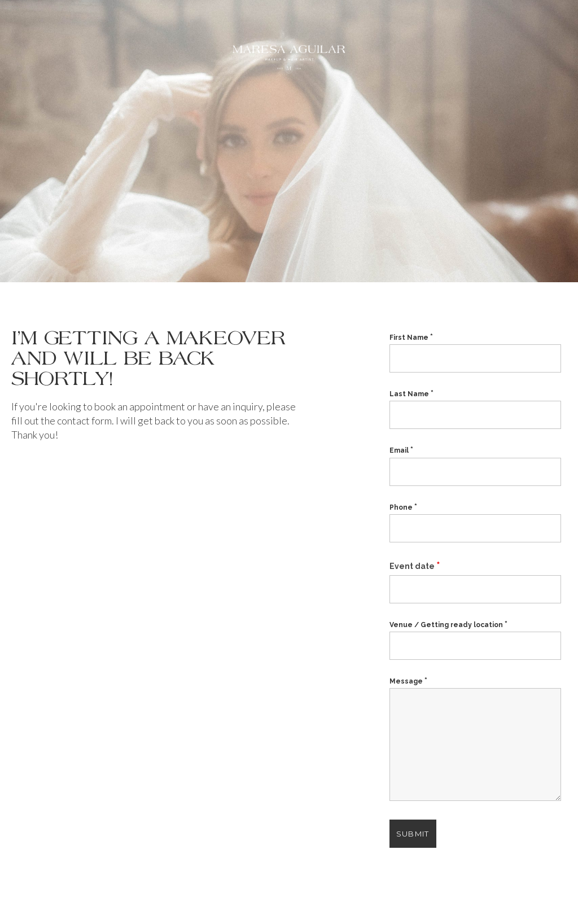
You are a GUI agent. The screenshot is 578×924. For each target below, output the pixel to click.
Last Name (411, 394)
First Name (411, 338)
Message (408, 681)
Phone (403, 507)
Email (401, 450)
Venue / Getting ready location (448, 625)
